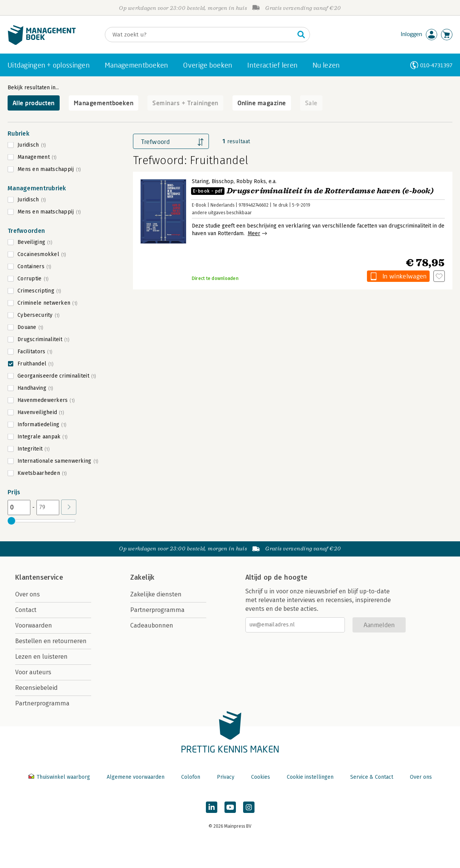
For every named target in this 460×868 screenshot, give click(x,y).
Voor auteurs (33, 672)
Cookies (261, 777)
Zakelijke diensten (156, 594)
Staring (200, 181)
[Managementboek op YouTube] (230, 807)
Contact (26, 610)
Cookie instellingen (310, 777)
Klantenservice (39, 577)
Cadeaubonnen (152, 625)
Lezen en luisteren (41, 657)
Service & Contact (372, 777)
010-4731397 (436, 65)
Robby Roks (251, 181)
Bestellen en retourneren (51, 641)
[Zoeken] (200, 35)
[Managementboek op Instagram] (249, 807)
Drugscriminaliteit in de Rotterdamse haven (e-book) (312, 191)
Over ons (28, 594)
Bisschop (223, 181)
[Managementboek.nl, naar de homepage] (42, 43)
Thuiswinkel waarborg (60, 777)
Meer (254, 233)
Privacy (226, 777)
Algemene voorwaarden (136, 777)
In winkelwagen (405, 276)
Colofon (191, 777)
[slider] (11, 521)
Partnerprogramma (42, 703)
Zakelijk (142, 577)
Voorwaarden (34, 625)
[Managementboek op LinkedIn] (212, 807)
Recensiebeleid (36, 688)
